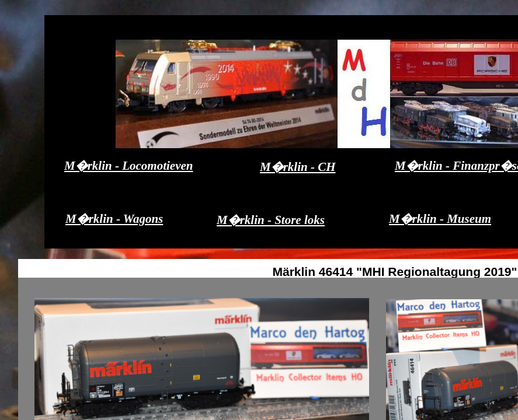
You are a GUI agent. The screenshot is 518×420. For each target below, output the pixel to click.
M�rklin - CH (298, 167)
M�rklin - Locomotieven (128, 166)
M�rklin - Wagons (114, 219)
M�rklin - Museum (440, 219)
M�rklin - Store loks (271, 220)
